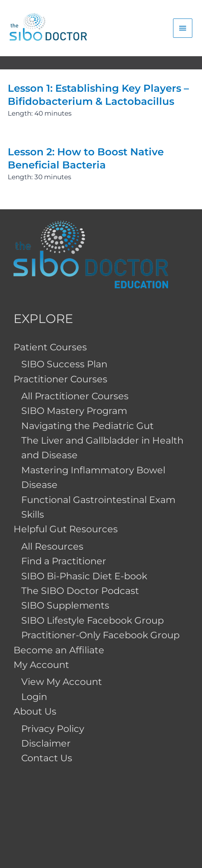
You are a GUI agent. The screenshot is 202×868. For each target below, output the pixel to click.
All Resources (52, 546)
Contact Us (47, 758)
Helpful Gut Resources (66, 529)
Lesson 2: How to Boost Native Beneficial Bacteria (86, 158)
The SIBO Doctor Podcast (80, 591)
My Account (41, 665)
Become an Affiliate (59, 650)
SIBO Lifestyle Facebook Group (93, 620)
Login (34, 697)
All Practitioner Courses (75, 396)
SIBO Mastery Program (74, 411)
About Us (35, 711)
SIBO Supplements (65, 605)
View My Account (62, 682)
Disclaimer (46, 743)
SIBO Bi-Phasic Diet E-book (84, 576)
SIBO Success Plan (64, 364)
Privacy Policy (53, 729)
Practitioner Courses (60, 379)
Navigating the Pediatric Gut (87, 426)
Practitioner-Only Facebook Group (100, 635)
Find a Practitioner (64, 561)
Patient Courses (50, 347)
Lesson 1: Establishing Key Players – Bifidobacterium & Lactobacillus (98, 95)
